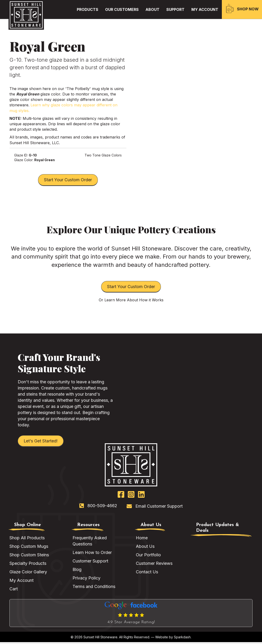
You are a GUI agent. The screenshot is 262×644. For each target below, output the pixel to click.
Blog (77, 572)
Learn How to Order (92, 554)
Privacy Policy (86, 580)
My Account (21, 582)
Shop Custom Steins (29, 557)
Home (142, 540)
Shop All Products (27, 540)
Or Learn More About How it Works (131, 301)
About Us (145, 548)
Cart (14, 591)
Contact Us (147, 574)
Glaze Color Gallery (28, 574)
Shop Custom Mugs (29, 548)
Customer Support (90, 563)
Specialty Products (28, 565)
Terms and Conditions (94, 589)
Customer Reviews (154, 565)
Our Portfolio (148, 557)
